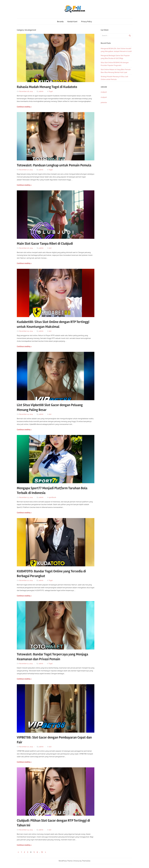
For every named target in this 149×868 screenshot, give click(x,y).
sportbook (52, 497)
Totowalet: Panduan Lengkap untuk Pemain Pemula (54, 165)
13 (42, 852)
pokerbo (104, 102)
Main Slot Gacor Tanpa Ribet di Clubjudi (45, 244)
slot (50, 248)
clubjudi (104, 92)
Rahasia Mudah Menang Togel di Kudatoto (47, 87)
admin (41, 91)
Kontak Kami (72, 22)
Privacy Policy (87, 22)
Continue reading (24, 107)
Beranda (60, 22)
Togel (51, 91)
